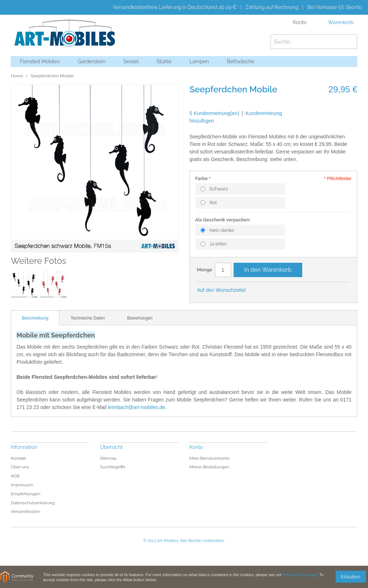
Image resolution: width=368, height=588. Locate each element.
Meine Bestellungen (209, 467)
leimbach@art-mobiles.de (136, 407)
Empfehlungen (26, 494)
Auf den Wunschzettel (221, 290)
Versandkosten (26, 511)
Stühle (164, 61)
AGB (15, 476)
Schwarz (219, 189)
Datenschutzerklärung (33, 503)
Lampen (199, 61)
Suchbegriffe (113, 467)
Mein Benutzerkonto (210, 458)
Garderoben (91, 61)
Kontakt (18, 458)
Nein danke (222, 230)
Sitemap (109, 458)
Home (17, 76)
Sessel (131, 61)
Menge (205, 270)
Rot (213, 203)
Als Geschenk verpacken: (223, 220)
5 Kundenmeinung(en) (214, 113)
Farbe (201, 178)
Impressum (22, 485)
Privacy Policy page (300, 575)
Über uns (20, 467)
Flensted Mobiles (40, 61)
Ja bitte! (218, 244)
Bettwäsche (241, 61)
